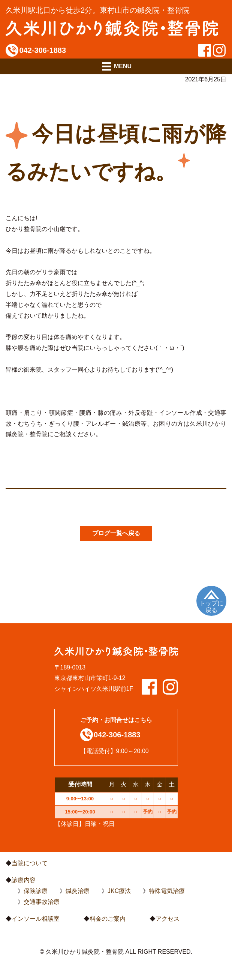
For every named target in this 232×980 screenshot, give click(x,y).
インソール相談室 (36, 919)
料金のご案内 (108, 919)
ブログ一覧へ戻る (116, 533)
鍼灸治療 (78, 891)
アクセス (168, 919)
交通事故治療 (42, 902)
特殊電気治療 (167, 891)
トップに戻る (211, 607)
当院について (30, 863)
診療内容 (24, 880)
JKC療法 (119, 891)
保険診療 (36, 891)
